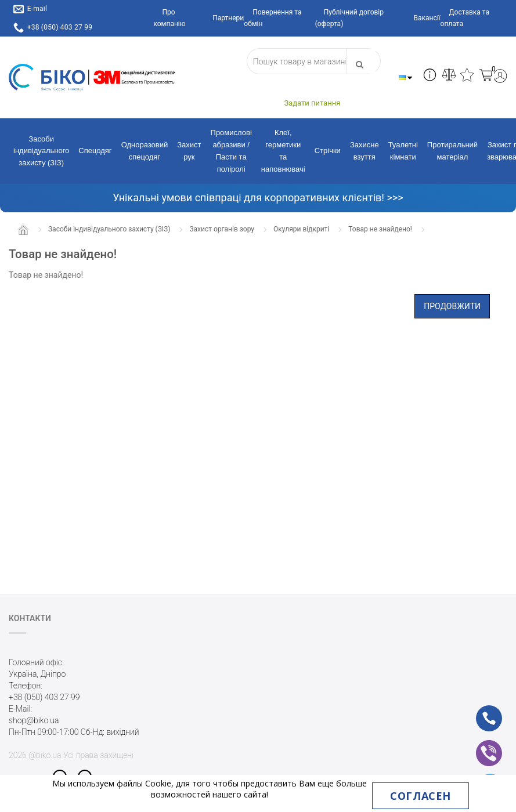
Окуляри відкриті (301, 229)
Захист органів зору (222, 229)
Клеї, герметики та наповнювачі (283, 151)
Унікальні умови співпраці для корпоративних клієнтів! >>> (258, 197)
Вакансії (427, 18)
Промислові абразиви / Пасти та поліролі (231, 151)
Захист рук (189, 151)
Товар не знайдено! (380, 229)
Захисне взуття (365, 151)
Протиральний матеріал (452, 151)
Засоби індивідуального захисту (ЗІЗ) (41, 151)
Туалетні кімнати (403, 151)
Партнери (228, 18)
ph (480, 710)
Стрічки (328, 151)
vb (480, 745)
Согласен (420, 796)
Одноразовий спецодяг (145, 151)
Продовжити (452, 306)
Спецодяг (95, 151)
